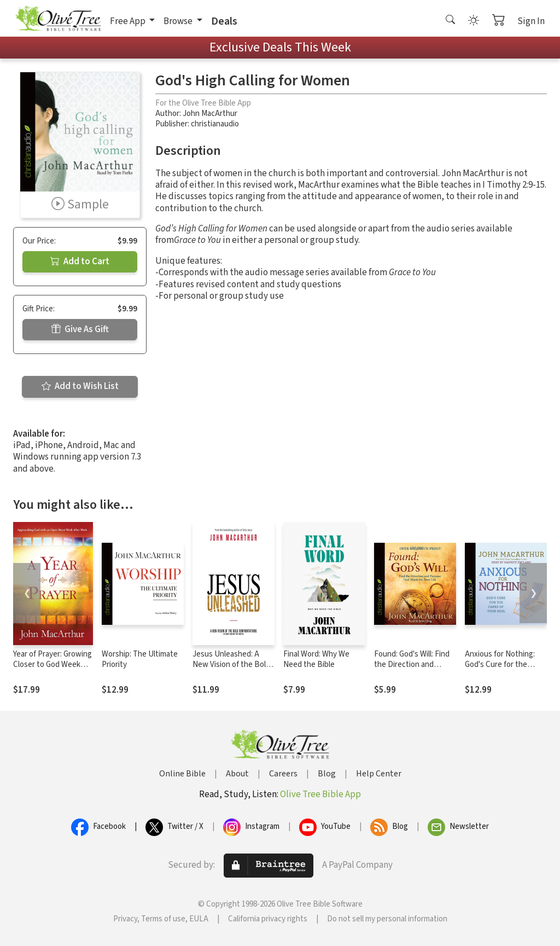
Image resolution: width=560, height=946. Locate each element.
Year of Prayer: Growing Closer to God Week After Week (52, 664)
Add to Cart (80, 262)
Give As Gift (80, 329)
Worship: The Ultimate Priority (140, 659)
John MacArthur (210, 114)
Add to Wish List (80, 386)
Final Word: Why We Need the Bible (316, 659)
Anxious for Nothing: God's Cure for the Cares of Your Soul (500, 664)
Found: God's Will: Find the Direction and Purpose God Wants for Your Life (414, 670)
